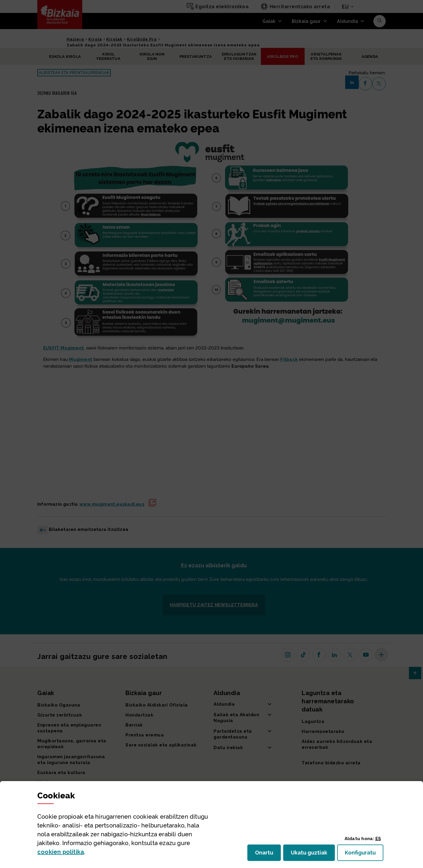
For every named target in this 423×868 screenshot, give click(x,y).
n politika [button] (61, 852)
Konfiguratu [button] (364, 854)
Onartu (268, 854)
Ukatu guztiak (311, 854)
